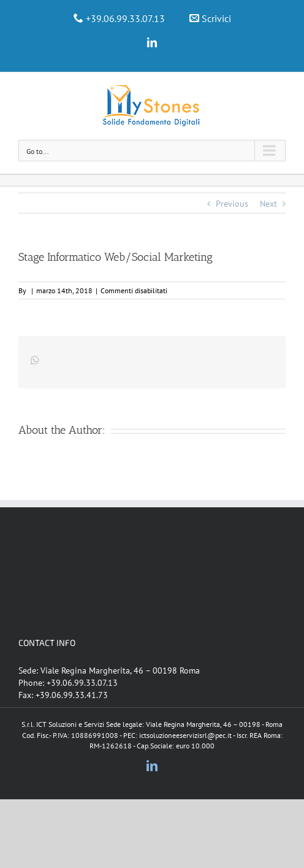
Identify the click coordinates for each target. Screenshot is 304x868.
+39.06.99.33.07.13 (125, 18)
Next (268, 204)
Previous (232, 204)
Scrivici (216, 18)
